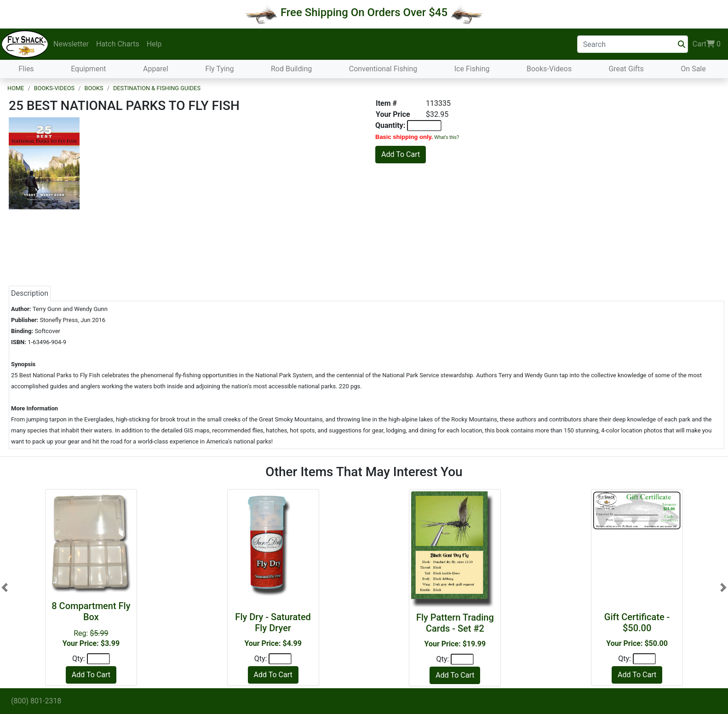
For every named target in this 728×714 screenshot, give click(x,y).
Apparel (156, 69)
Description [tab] (30, 293)
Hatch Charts (118, 44)
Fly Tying (219, 69)
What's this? (447, 137)
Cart (707, 44)
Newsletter (71, 44)
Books (94, 88)
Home (16, 88)
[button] (5, 588)
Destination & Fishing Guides (157, 88)
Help (154, 44)
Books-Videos (549, 69)
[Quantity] (98, 659)
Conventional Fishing (383, 69)
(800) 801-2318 (36, 701)
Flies (26, 69)
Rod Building (291, 69)
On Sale (693, 69)
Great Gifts (626, 69)
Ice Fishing (472, 69)
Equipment (88, 69)
